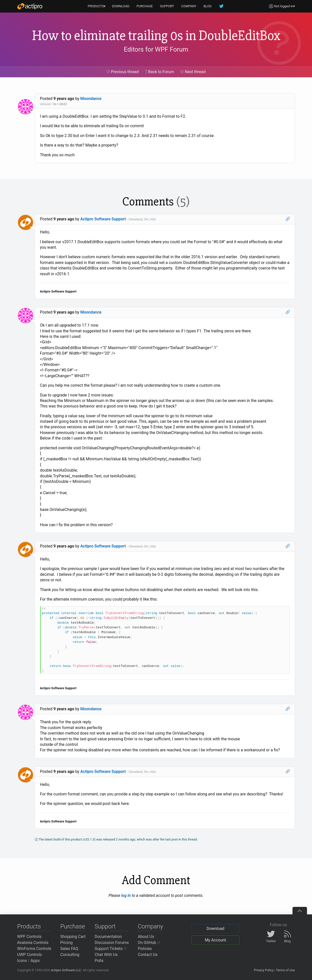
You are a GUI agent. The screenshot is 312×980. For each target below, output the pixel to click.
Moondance (91, 99)
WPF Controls (29, 937)
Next (193, 72)
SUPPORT (167, 6)
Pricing (67, 943)
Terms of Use (285, 970)
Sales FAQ (69, 949)
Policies (145, 949)
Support (105, 926)
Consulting (70, 955)
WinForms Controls (34, 949)
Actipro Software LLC (66, 970)
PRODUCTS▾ (97, 6)
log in (126, 895)
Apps (35, 961)
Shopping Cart (73, 937)
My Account (216, 940)
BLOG (208, 6)
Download (215, 929)
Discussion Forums (112, 943)
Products (29, 926)
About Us (146, 937)
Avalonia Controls (33, 943)
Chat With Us (106, 955)
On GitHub (149, 943)
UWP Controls (30, 955)
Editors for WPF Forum (156, 49)
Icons (22, 961)
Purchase (73, 926)
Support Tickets (110, 949)
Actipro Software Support (103, 219)
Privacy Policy (264, 970)
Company (150, 926)
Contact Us (148, 955)
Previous (122, 72)
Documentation (108, 937)
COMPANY (189, 6)
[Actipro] (30, 6)
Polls (99, 961)
